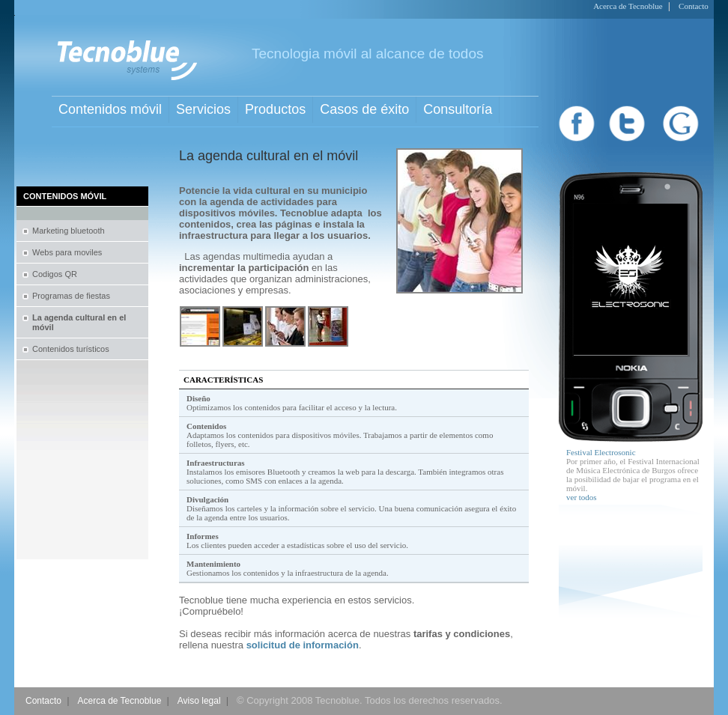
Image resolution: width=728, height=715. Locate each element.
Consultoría (458, 109)
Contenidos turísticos (71, 349)
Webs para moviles (67, 252)
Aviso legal (199, 701)
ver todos (582, 497)
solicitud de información (303, 645)
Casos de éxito (364, 109)
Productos (275, 109)
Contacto (694, 6)
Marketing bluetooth (69, 231)
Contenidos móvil (110, 109)
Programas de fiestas (71, 296)
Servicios (203, 109)
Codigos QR (55, 274)
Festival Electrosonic (601, 452)
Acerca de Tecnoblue (628, 6)
